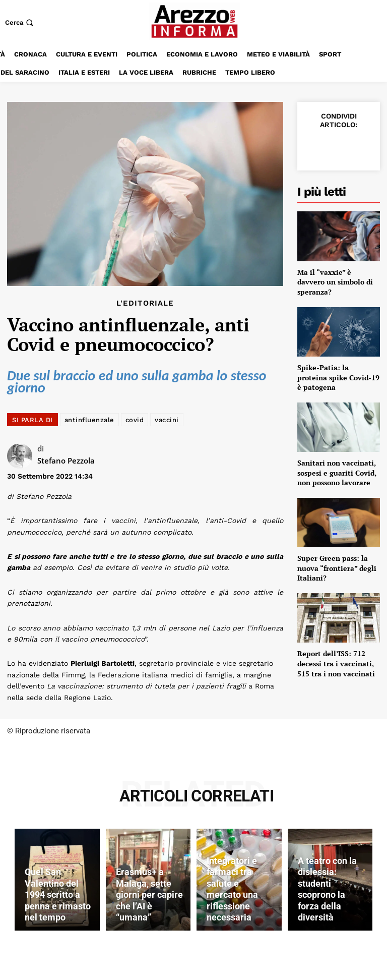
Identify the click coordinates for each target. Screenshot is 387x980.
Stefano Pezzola (66, 460)
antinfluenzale (89, 420)
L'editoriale (145, 303)
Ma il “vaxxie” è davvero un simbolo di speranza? (335, 282)
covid (135, 420)
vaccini (167, 420)
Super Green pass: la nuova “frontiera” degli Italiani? (337, 568)
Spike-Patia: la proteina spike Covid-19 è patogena (338, 377)
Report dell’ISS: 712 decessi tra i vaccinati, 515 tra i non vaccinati (336, 663)
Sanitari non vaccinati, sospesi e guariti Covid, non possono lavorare (337, 473)
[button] (20, 22)
